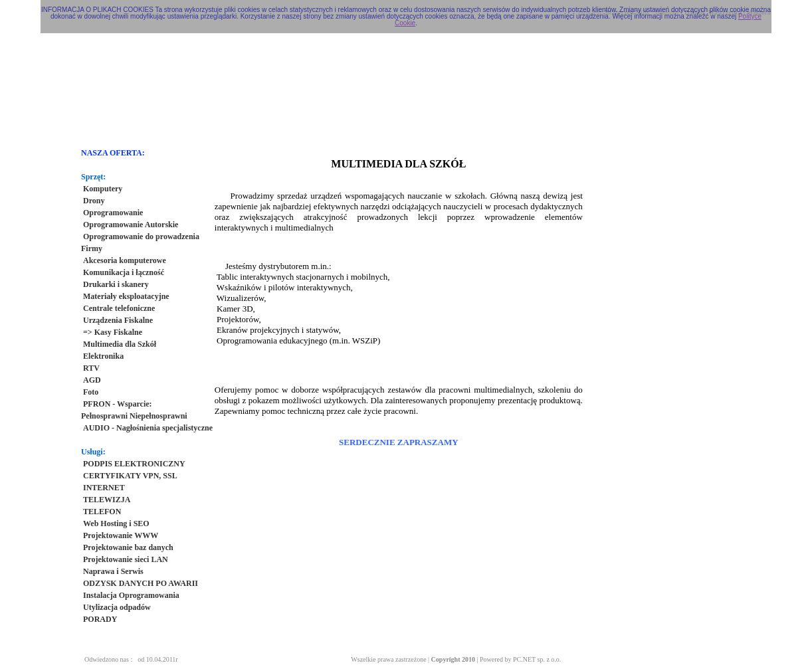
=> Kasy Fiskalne (113, 332)
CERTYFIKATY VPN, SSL (130, 476)
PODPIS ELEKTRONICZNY (134, 464)
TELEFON (102, 512)
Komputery (103, 189)
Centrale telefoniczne (119, 308)
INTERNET (104, 488)
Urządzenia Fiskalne (118, 320)
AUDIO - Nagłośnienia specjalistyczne (148, 428)
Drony (94, 201)
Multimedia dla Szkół (120, 344)
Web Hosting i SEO (116, 524)
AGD (92, 380)
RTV (91, 368)
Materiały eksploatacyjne (126, 296)
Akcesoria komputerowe (125, 260)
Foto (91, 392)
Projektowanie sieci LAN (126, 559)
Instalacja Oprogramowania (131, 595)
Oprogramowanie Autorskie (131, 225)
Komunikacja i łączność (124, 272)
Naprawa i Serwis (113, 571)
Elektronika (103, 356)
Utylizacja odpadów (117, 607)
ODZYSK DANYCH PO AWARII (141, 583)
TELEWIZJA (107, 500)
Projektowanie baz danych (128, 547)
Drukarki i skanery (116, 284)
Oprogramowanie (113, 213)
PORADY (100, 619)
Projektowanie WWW (121, 535)
